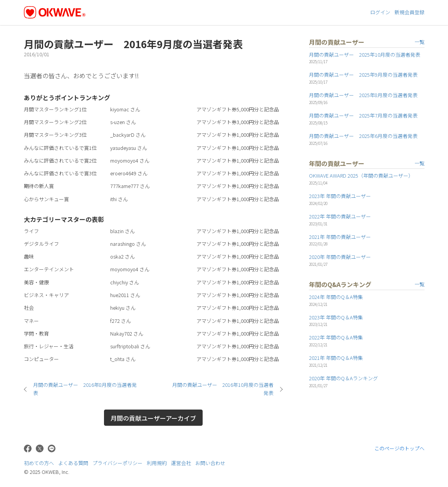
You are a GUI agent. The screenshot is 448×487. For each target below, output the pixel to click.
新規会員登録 (409, 12)
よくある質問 (73, 463)
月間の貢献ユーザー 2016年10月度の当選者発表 (223, 389)
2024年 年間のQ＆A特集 (336, 297)
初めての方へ (39, 463)
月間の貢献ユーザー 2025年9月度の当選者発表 (363, 75)
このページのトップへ (399, 448)
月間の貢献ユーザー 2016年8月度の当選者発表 (85, 389)
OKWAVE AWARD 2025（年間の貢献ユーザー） (361, 175)
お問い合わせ (210, 463)
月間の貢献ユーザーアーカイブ (153, 418)
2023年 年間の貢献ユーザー (340, 196)
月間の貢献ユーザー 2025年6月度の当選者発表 (363, 136)
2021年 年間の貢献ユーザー (340, 237)
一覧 (419, 42)
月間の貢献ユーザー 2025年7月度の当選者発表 (363, 115)
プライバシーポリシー (117, 463)
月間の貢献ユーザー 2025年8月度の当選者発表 (363, 95)
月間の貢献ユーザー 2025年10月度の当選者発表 (365, 55)
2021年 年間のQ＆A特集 (336, 358)
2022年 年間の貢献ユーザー (340, 216)
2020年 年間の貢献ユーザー (340, 257)
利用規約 (157, 463)
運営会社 (181, 463)
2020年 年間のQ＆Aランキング (343, 378)
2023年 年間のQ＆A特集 (336, 317)
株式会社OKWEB (404, 465)
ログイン (380, 12)
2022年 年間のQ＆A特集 (336, 337)
